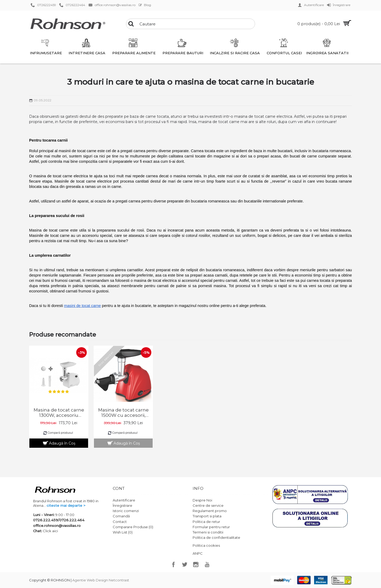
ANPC (198, 553)
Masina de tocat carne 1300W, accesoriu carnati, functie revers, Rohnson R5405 (59, 413)
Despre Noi (202, 500)
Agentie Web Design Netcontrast (101, 580)
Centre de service (208, 505)
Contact (120, 522)
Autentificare (124, 500)
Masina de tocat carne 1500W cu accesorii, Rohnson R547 (123, 413)
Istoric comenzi (126, 511)
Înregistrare (123, 505)
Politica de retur (206, 522)
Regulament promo (210, 511)
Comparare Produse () (133, 527)
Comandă (121, 516)
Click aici (50, 531)
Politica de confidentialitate (216, 537)
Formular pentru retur (211, 527)
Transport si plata (207, 516)
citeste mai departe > (66, 505)
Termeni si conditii (208, 532)
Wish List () (123, 532)
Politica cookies (206, 545)
